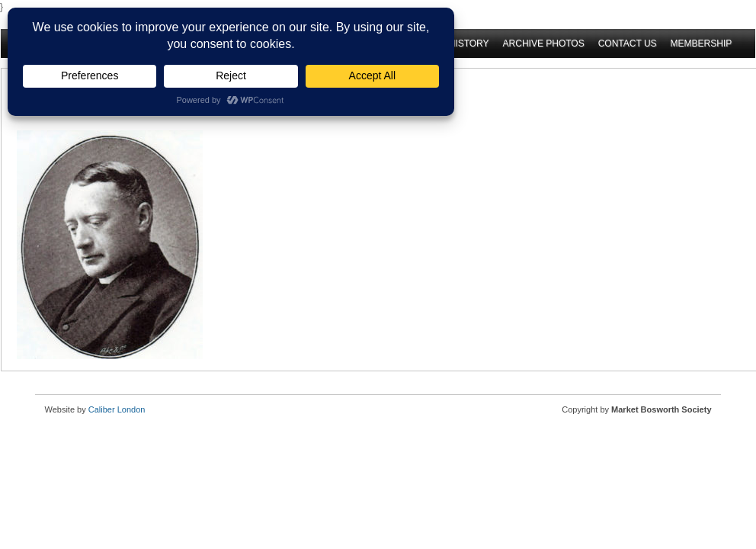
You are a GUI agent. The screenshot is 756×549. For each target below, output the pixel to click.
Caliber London (117, 409)
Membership (702, 43)
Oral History (455, 43)
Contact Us (628, 43)
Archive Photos (544, 43)
